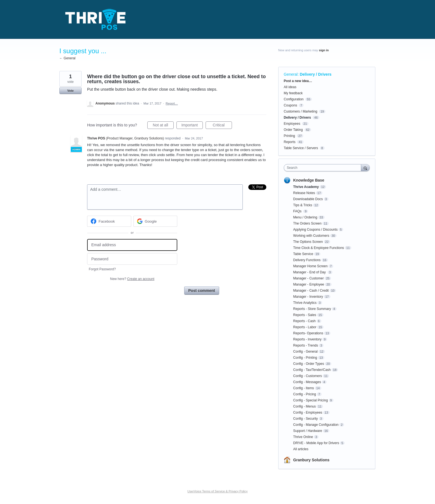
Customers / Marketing (301, 111)
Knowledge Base (309, 180)
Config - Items (304, 388)
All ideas (290, 87)
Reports (290, 142)
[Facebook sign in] (109, 221)
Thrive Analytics (305, 303)
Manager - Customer (308, 278)
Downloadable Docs (308, 199)
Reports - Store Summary (312, 309)
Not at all (163, 126)
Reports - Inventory (307, 339)
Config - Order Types (309, 364)
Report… (172, 103)
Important (192, 126)
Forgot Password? (102, 269)
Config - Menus (304, 406)
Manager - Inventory (308, 297)
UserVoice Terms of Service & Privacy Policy (218, 491)
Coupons (290, 105)
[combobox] (324, 168)
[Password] (132, 259)
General (291, 74)
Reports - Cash (304, 321)
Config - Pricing (305, 394)
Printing (289, 136)
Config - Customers (308, 376)
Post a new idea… (298, 81)
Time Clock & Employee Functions (319, 248)
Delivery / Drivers (315, 74)
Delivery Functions (307, 260)
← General (67, 58)
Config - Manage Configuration (316, 425)
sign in (324, 50)
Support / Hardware (308, 431)
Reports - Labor (305, 327)
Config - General (305, 352)
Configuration (294, 99)
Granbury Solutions (311, 460)
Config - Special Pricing (311, 400)
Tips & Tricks (303, 205)
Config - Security (306, 419)
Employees (292, 124)
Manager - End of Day (310, 272)
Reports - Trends (306, 345)
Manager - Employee (309, 284)
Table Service (303, 254)
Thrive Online (303, 437)
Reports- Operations (308, 333)
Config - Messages (307, 382)
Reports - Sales (305, 315)
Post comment (202, 291)
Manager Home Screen (310, 266)
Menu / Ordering (305, 217)
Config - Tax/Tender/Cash (312, 370)
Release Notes (304, 193)
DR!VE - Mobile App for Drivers (316, 443)
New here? (132, 279)
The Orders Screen (307, 223)
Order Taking (293, 130)
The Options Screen (308, 242)
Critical (222, 126)
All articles (301, 449)
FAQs (298, 211)
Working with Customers (311, 236)
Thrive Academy (306, 187)
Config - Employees (308, 413)
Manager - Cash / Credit (311, 291)
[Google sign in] (155, 221)
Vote (70, 91)
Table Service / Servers (301, 148)
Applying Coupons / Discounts (315, 230)
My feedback (293, 93)
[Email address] (132, 245)
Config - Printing (305, 358)
